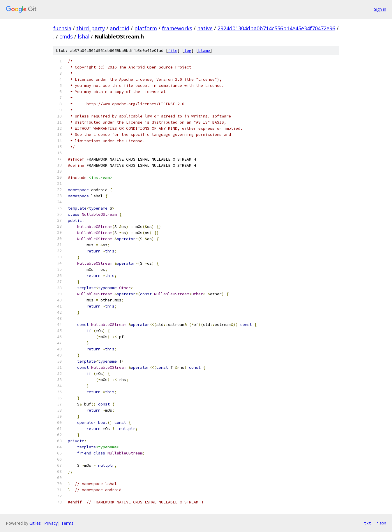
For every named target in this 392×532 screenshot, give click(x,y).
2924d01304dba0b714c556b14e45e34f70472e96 (276, 28)
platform (146, 28)
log (188, 51)
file (173, 51)
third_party (91, 28)
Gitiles (35, 523)
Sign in (380, 9)
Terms (67, 523)
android (120, 28)
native (205, 28)
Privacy (51, 523)
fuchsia (62, 28)
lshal (84, 36)
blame (204, 51)
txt (368, 523)
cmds (66, 36)
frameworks (177, 28)
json (382, 523)
